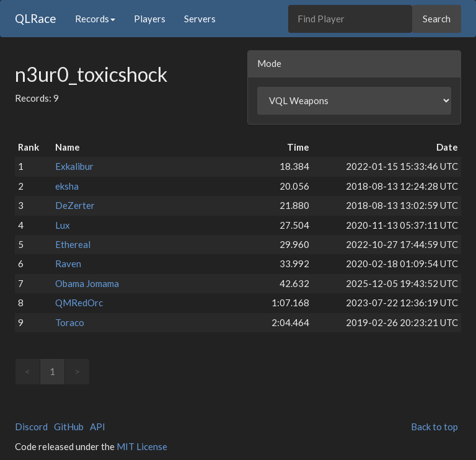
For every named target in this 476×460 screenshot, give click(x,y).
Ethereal (73, 244)
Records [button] (95, 19)
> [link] (77, 371)
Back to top (434, 427)
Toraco (70, 322)
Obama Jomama (87, 283)
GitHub (69, 427)
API (98, 427)
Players (150, 19)
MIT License (142, 446)
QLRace (36, 18)
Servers (200, 19)
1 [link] (52, 371)
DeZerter (75, 205)
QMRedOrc (79, 303)
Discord (31, 427)
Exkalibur (74, 166)
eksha (67, 186)
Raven (68, 263)
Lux (63, 225)
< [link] (28, 371)
